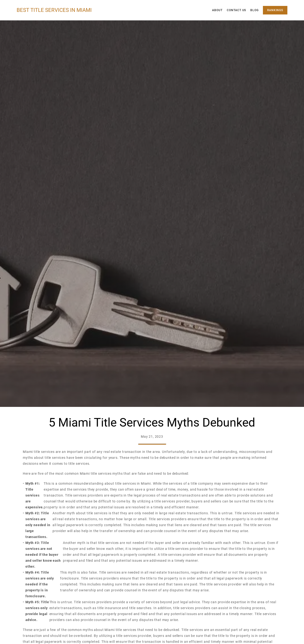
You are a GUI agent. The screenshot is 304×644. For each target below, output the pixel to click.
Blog (254, 10)
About (217, 10)
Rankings (275, 10)
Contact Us (237, 10)
